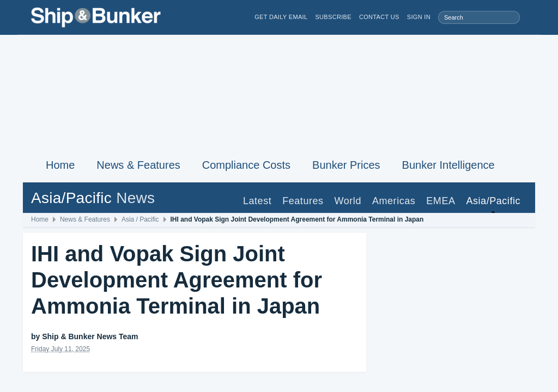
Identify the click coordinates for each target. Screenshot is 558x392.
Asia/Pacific (493, 201)
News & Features (138, 165)
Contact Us (379, 17)
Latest (257, 201)
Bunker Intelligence (448, 165)
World (348, 201)
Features (303, 201)
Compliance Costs (246, 165)
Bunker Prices (346, 165)
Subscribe (333, 17)
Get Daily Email (281, 17)
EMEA (441, 201)
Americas (394, 201)
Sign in (419, 17)
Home (60, 165)
